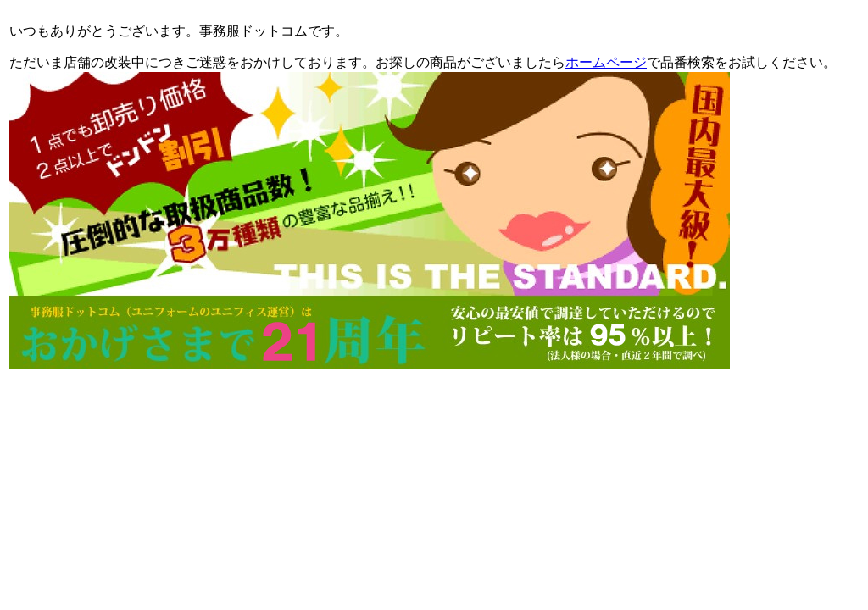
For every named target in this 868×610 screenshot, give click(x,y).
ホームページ (606, 62)
